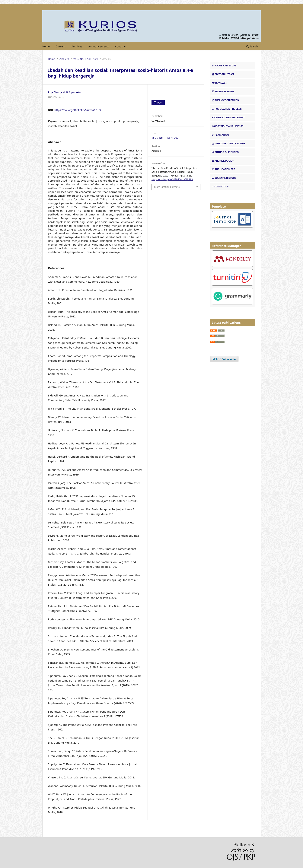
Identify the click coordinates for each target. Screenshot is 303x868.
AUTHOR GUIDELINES (225, 152)
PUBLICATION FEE (223, 169)
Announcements (99, 46)
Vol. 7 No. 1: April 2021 (86, 59)
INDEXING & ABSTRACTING (228, 144)
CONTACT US (220, 187)
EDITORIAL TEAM (223, 74)
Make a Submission (224, 359)
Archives (77, 46)
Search (252, 46)
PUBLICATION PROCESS (227, 109)
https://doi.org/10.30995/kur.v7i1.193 (78, 110)
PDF (159, 103)
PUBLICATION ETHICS (225, 100)
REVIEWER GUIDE (223, 92)
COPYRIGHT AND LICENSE (228, 126)
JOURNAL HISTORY (224, 178)
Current (61, 46)
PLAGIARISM (220, 135)
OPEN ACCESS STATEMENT (228, 118)
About (119, 46)
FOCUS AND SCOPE (224, 66)
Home (46, 46)
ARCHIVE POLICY (223, 161)
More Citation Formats (167, 187)
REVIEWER (219, 83)
